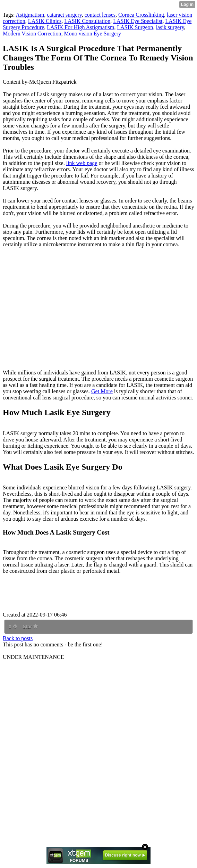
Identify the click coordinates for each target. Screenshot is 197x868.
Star (30, 627)
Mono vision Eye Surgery (93, 34)
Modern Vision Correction (32, 34)
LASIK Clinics (45, 21)
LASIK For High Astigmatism (80, 27)
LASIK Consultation (87, 21)
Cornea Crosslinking (141, 15)
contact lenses (100, 15)
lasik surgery (170, 27)
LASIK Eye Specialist (138, 21)
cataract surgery (64, 15)
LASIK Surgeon (135, 27)
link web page (82, 163)
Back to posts (18, 638)
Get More (102, 391)
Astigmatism (30, 15)
